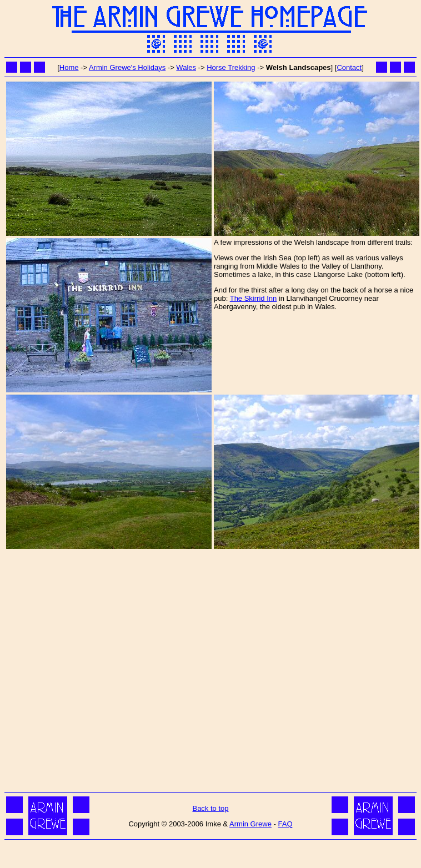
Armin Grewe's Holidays (127, 67)
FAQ (285, 824)
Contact (349, 67)
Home (69, 67)
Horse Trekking (231, 67)
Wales (186, 67)
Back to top (210, 808)
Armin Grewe (250, 824)
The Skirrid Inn (254, 298)
